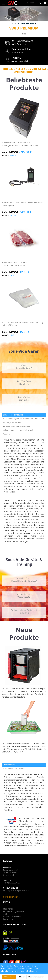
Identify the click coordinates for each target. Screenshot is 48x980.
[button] (32, 3)
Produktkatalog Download (14, 911)
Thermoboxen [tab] (9, 765)
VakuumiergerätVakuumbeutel (24, 595)
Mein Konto (8, 909)
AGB (5, 914)
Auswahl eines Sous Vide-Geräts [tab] (17, 426)
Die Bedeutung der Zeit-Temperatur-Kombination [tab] (24, 419)
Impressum (8, 919)
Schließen (21, 977)
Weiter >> (32, 846)
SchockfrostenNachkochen (24, 398)
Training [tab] (7, 434)
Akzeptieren (10, 977)
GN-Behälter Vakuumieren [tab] (14, 768)
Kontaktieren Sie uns (12, 897)
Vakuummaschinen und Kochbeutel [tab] (18, 430)
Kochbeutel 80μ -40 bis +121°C (24, 264)
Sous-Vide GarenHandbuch (24, 382)
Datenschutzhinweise (12, 916)
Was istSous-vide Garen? (24, 366)
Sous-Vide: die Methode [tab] (13, 415)
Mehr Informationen (36, 977)
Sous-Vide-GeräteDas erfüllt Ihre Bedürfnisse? (24, 579)
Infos (24, 34)
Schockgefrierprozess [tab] (12, 422)
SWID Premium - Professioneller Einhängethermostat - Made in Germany (20, 144)
